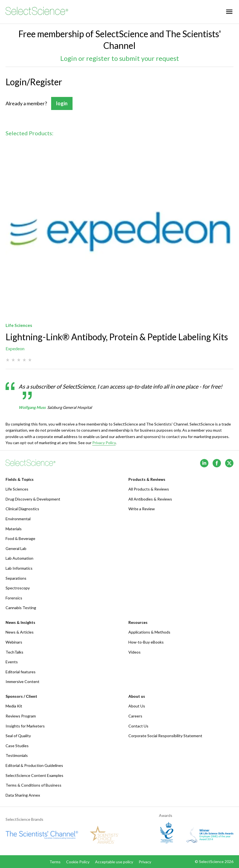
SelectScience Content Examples (34, 775)
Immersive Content (23, 681)
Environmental (18, 519)
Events (12, 662)
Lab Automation (19, 558)
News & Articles (20, 632)
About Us (137, 706)
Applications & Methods (149, 632)
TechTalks (14, 652)
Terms (55, 862)
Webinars (14, 642)
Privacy (145, 862)
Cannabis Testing (21, 608)
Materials (14, 529)
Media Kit (14, 706)
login (62, 104)
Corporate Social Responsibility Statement (165, 736)
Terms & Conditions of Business (33, 785)
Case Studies (17, 746)
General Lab (16, 548)
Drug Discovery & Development (33, 499)
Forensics (14, 598)
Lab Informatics (19, 568)
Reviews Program (21, 716)
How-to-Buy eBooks (146, 642)
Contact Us (138, 726)
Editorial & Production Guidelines (34, 765)
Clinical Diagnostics (22, 509)
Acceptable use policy (114, 862)
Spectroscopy (18, 588)
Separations (16, 578)
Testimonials (17, 755)
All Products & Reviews (149, 489)
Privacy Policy (104, 443)
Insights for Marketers (25, 726)
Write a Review (142, 509)
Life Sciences (17, 489)
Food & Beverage (20, 538)
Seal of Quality (18, 736)
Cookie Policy (78, 862)
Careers (135, 716)
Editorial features (21, 672)
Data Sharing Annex (23, 795)
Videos (135, 652)
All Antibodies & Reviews (150, 499)
